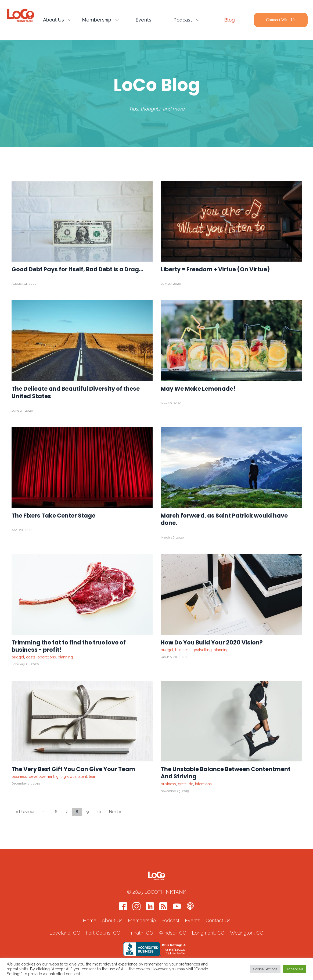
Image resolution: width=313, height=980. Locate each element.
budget (18, 657)
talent (82, 777)
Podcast (186, 20)
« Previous (25, 812)
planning (65, 657)
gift (59, 777)
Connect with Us (281, 20)
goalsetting (202, 650)
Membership (100, 20)
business (183, 650)
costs (31, 657)
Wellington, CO (247, 933)
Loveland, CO (65, 933)
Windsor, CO (172, 933)
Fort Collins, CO (103, 933)
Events (143, 20)
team (93, 777)
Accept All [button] (295, 969)
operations (47, 657)
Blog (229, 20)
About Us (57, 20)
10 (99, 812)
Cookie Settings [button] (265, 969)
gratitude (186, 784)
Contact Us (218, 921)
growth (70, 777)
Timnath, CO (139, 933)
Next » (115, 812)
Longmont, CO (208, 933)
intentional (204, 784)
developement (42, 777)
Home (90, 921)
